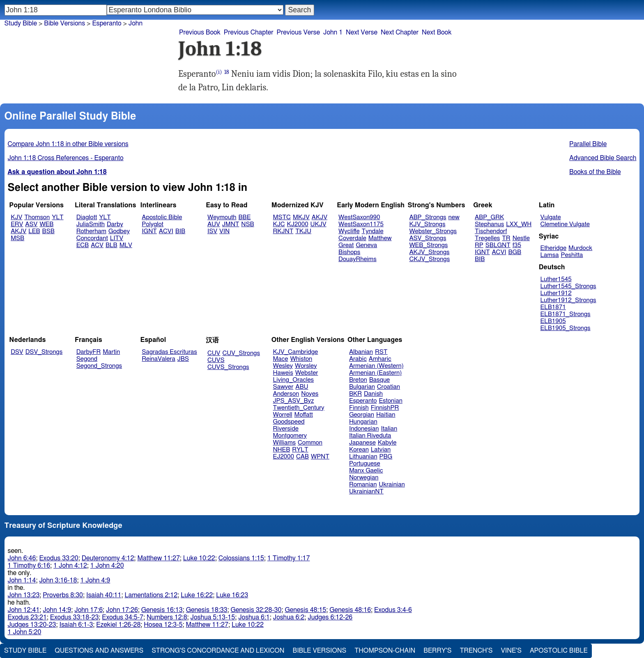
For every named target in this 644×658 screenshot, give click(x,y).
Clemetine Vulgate (565, 224)
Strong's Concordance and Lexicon (218, 651)
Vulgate (551, 217)
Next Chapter (400, 32)
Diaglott (87, 217)
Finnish (359, 408)
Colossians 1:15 (241, 558)
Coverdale (352, 238)
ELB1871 (553, 307)
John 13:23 (24, 595)
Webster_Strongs (433, 231)
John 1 (333, 32)
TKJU (303, 231)
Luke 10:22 (199, 558)
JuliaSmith (91, 224)
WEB (46, 224)
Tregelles (487, 238)
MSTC (282, 217)
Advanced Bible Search (603, 158)
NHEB (282, 450)
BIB (180, 231)
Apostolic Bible (559, 651)
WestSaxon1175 (361, 224)
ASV (31, 224)
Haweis (283, 373)
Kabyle (387, 443)
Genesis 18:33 (207, 610)
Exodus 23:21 (27, 617)
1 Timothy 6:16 (29, 566)
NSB (247, 224)
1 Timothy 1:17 (289, 558)
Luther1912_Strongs (568, 300)
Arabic (358, 359)
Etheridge (553, 248)
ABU (302, 387)
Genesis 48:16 (350, 610)
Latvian (381, 450)
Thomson (37, 217)
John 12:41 (24, 610)
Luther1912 (556, 293)
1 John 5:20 (25, 632)
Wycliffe (349, 231)
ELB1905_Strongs (566, 328)
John (136, 23)
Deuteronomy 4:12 (108, 558)
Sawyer (283, 387)
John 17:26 (122, 610)
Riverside (286, 429)
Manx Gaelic (366, 471)
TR (506, 238)
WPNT (320, 457)
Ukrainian (392, 485)
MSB (17, 238)
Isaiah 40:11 (104, 595)
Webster (307, 373)
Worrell (283, 415)
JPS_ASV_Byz (294, 401)
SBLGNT (498, 245)
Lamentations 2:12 (151, 595)
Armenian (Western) (376, 366)
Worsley (306, 366)
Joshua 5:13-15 (213, 617)
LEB (34, 231)
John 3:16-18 (58, 580)
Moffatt (304, 415)
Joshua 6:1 (254, 617)
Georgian (362, 415)
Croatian (389, 387)
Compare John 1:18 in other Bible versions (68, 144)
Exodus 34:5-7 (123, 617)
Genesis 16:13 (162, 610)
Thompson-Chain (385, 651)
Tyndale (373, 231)
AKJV (18, 231)
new (454, 217)
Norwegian (364, 478)
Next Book (437, 32)
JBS (183, 359)
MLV (126, 245)
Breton (358, 380)
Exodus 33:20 (59, 558)
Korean (359, 450)
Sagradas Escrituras (169, 352)
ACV (97, 245)
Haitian (386, 415)
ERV (17, 224)
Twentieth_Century (299, 408)
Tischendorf (491, 231)
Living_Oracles (294, 380)
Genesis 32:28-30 (256, 610)
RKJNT (283, 231)
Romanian (363, 485)
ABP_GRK (489, 217)
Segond (87, 359)
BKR (355, 394)
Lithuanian (363, 457)
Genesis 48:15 (305, 610)
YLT (57, 217)
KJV (16, 217)
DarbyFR (89, 352)
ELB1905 (553, 321)
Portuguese (365, 464)
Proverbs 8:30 (63, 595)
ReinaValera (158, 359)
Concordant (92, 238)
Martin (111, 352)
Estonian (390, 401)
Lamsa (550, 255)
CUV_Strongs (241, 353)
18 (227, 72)
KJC (279, 224)
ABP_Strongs (428, 217)
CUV (214, 353)
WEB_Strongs (428, 245)
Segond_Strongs (99, 366)
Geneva (366, 245)
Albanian (361, 352)
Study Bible (21, 23)
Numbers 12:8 (167, 617)
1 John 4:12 (70, 566)
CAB (302, 457)
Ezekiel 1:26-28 (118, 625)
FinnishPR (385, 408)
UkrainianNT (366, 492)
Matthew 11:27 (158, 558)
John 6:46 (22, 558)
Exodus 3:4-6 (393, 610)
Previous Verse (298, 32)
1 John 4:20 (107, 566)
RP (479, 245)
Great (346, 245)
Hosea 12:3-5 (163, 625)
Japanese (362, 443)
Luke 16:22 (197, 595)
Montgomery (290, 436)
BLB (112, 245)
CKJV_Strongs (429, 259)
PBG (386, 457)
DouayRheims (358, 259)
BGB (515, 252)
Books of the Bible (595, 172)
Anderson (286, 394)
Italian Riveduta (370, 436)
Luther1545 (556, 279)
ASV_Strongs (428, 238)
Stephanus (489, 224)
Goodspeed (289, 422)
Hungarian (363, 422)
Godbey (119, 231)
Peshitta (572, 255)
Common (310, 443)
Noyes (310, 394)
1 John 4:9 (95, 580)
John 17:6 (89, 610)
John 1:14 (22, 580)
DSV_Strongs (44, 352)
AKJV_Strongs (429, 252)
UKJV (319, 224)
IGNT (149, 231)
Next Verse (362, 32)
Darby (115, 224)
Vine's (511, 651)
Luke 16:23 (232, 595)
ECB (83, 245)
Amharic (380, 359)
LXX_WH (519, 224)
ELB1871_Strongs (566, 314)
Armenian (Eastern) (375, 373)
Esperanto (363, 401)
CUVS (216, 360)
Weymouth (222, 217)
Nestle (521, 238)
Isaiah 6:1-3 (76, 625)
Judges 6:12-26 (330, 617)
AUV (214, 224)
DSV (17, 352)
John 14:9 (57, 610)
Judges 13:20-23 (32, 625)
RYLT (300, 450)
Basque (380, 380)
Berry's (437, 651)
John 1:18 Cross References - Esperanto (66, 158)
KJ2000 (298, 224)
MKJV (301, 217)
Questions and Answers (99, 651)
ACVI (166, 231)
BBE (245, 217)
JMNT (231, 224)
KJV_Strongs (427, 224)
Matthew (380, 238)
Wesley (283, 366)
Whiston (301, 359)
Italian (389, 429)
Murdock (580, 248)
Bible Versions (64, 23)
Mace (281, 359)
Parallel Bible (588, 144)
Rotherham (91, 231)
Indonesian (364, 429)
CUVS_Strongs (228, 367)
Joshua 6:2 (289, 617)
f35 (517, 245)
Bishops (349, 252)
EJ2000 (284, 457)
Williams (285, 443)
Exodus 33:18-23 (74, 617)
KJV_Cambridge (296, 352)
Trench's (476, 651)
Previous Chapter (249, 32)
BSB (48, 231)
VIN (224, 231)
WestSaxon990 (359, 217)
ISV (212, 231)
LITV (117, 238)
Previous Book (200, 32)
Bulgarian (362, 387)
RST (381, 352)
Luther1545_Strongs (568, 286)
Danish (373, 394)
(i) (219, 72)
